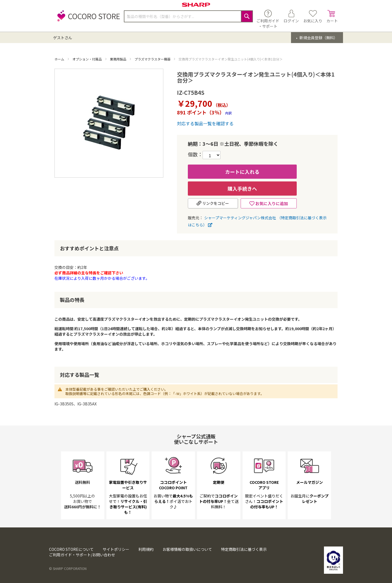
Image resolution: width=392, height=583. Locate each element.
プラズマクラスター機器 (153, 59)
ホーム (60, 59)
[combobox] (188, 16)
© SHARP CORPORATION (68, 568)
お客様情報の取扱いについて (187, 549)
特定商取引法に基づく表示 (244, 549)
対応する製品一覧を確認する (205, 123)
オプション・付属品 (88, 59)
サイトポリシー (116, 549)
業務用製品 (119, 59)
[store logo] (87, 19)
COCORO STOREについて (71, 549)
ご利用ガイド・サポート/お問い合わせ (82, 555)
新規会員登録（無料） (318, 38)
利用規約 (146, 549)
